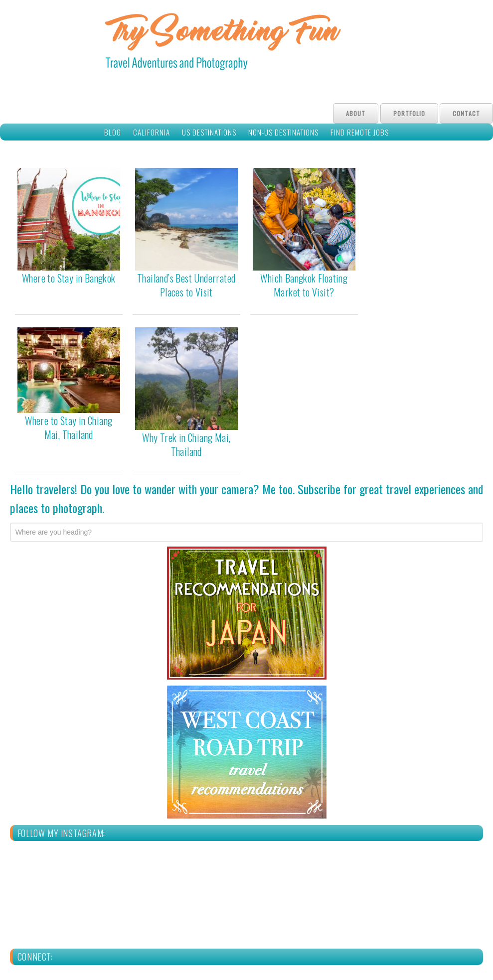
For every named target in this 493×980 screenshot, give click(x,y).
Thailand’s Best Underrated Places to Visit (186, 285)
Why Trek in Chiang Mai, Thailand (186, 444)
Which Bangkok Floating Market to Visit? (304, 285)
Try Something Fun (246, 44)
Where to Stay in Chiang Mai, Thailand (69, 427)
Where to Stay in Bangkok (69, 278)
